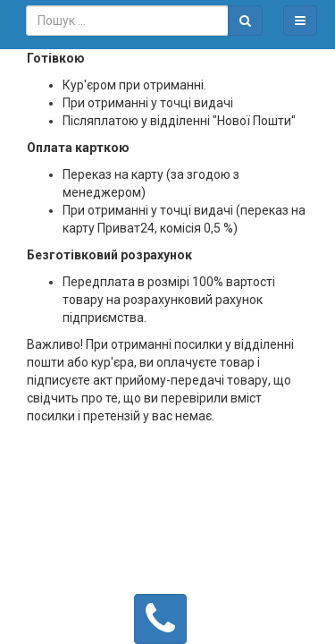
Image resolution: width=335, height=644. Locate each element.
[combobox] (127, 21)
